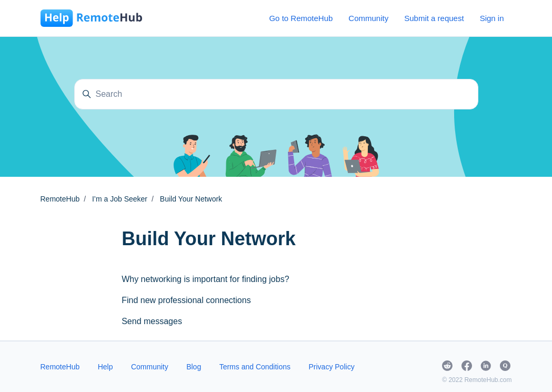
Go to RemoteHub (301, 18)
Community (368, 18)
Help (106, 367)
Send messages (152, 321)
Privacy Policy (332, 367)
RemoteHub (60, 199)
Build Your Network (191, 199)
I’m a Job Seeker (120, 199)
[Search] (276, 94)
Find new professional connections (186, 300)
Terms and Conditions (255, 367)
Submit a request (434, 18)
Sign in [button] (492, 18)
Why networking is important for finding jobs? (205, 279)
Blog (194, 367)
